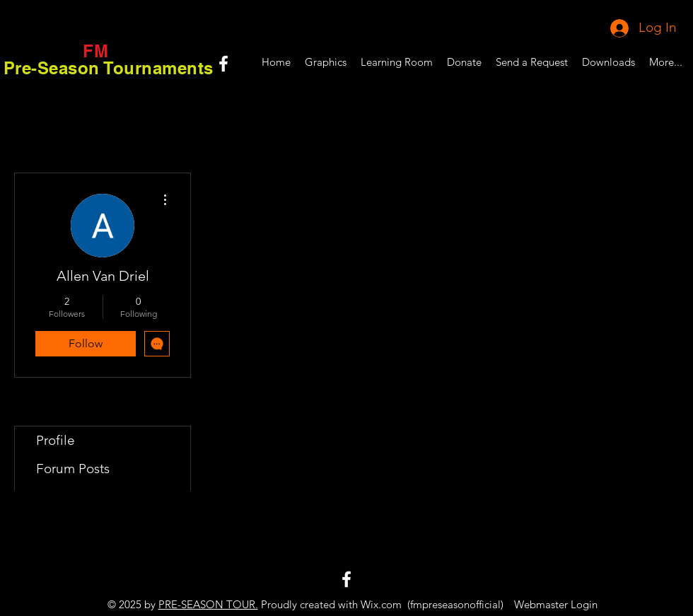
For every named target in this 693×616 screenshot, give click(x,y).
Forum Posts (73, 469)
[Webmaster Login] (555, 604)
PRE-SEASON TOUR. (208, 604)
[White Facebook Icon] (223, 64)
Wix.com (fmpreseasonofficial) (432, 604)
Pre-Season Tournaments (109, 68)
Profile (56, 440)
